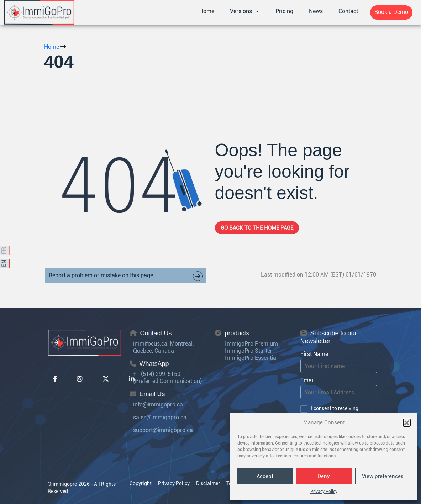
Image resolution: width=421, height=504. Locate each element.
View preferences (383, 476)
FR (4, 251)
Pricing (284, 11)
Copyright (141, 483)
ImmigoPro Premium (251, 344)
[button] (407, 422)
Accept (265, 476)
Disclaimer (208, 483)
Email (307, 380)
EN (4, 263)
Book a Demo (391, 12)
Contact (348, 11)
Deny (324, 476)
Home (207, 11)
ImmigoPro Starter (249, 351)
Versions (245, 11)
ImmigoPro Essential (251, 358)
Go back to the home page (257, 228)
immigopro (65, 484)
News (316, 11)
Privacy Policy (324, 492)
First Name (314, 354)
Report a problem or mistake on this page (126, 276)
